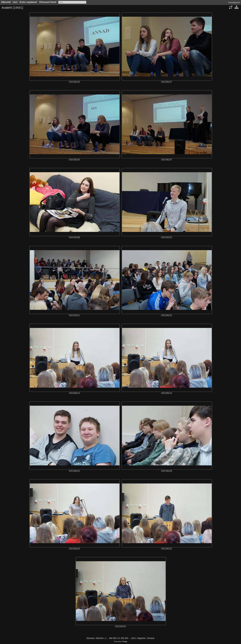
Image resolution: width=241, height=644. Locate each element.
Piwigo (125, 642)
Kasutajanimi (234, 2)
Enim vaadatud (28, 2)
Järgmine (141, 638)
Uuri (15, 2)
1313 (133, 638)
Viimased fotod (48, 2)
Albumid (6, 2)
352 (123, 638)
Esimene (91, 638)
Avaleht (7, 8)
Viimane (151, 638)
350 (115, 638)
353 (126, 638)
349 (111, 638)
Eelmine (100, 638)
